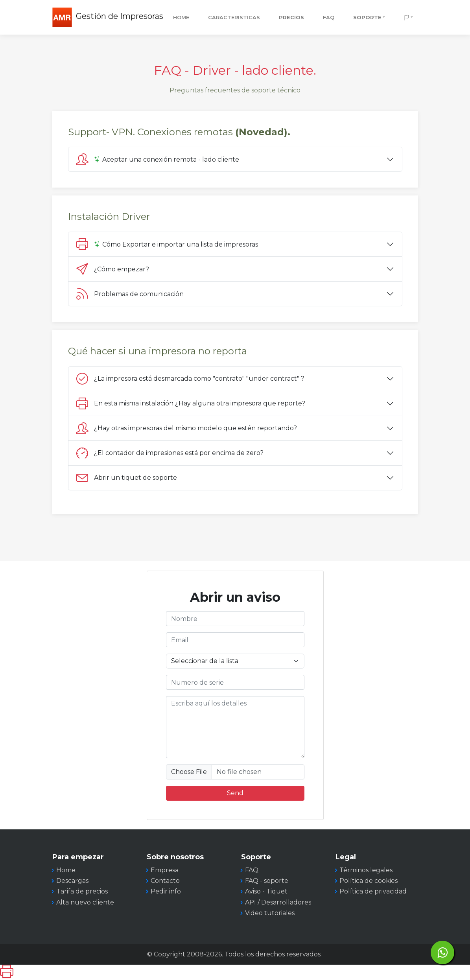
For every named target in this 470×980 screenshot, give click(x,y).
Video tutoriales (270, 913)
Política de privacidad (373, 891)
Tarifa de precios (82, 891)
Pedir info (166, 891)
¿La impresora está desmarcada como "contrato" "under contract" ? (192, 379)
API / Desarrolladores (278, 902)
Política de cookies (369, 881)
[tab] (235, 159)
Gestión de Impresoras (120, 16)
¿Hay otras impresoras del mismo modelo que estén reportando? (187, 428)
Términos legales (366, 870)
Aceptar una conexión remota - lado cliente (158, 159)
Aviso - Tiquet (266, 891)
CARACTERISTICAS (234, 17)
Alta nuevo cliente (85, 902)
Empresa (165, 870)
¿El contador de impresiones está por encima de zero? (170, 453)
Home (181, 17)
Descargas (72, 881)
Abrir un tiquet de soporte (127, 478)
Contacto (165, 881)
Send (235, 793)
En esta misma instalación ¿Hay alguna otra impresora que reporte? (191, 403)
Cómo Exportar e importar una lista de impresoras (168, 244)
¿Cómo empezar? (113, 269)
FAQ (329, 17)
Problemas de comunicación (130, 294)
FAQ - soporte (267, 881)
